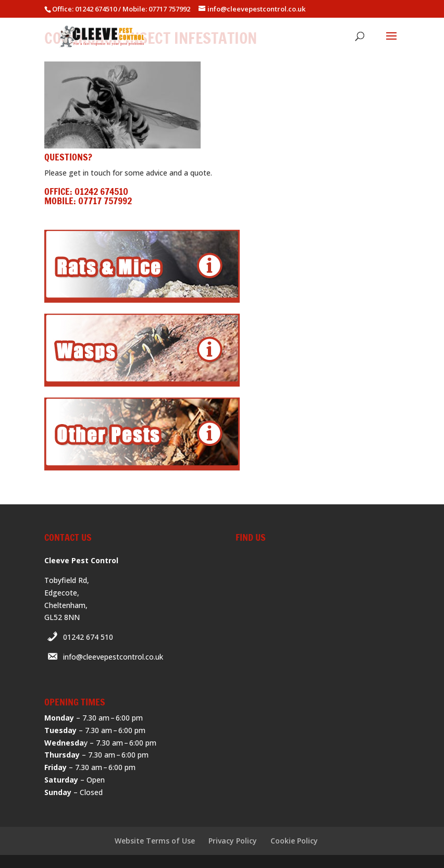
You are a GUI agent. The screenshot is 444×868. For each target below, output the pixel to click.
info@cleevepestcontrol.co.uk (113, 657)
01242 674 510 (88, 637)
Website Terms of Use (155, 841)
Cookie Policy (294, 841)
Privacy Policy (233, 841)
